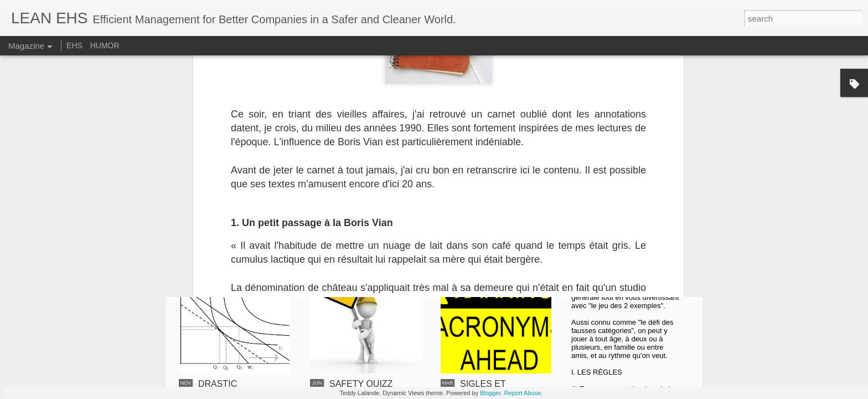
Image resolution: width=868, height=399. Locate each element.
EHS (74, 45)
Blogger (490, 393)
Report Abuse (523, 393)
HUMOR (105, 45)
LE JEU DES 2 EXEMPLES (620, 272)
